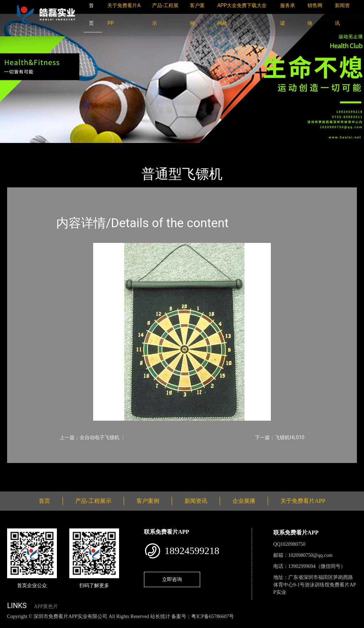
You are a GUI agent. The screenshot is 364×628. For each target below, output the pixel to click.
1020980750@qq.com (311, 555)
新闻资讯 (196, 501)
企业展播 (244, 501)
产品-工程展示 (50, 148)
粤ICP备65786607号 (213, 616)
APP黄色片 (46, 606)
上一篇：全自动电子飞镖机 (90, 437)
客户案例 (148, 501)
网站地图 (11, 624)
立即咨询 (172, 579)
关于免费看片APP (303, 501)
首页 (20, 148)
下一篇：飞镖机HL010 (280, 437)
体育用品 (85, 148)
